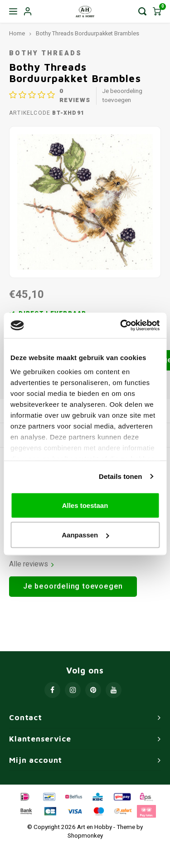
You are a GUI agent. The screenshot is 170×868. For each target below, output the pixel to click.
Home (17, 34)
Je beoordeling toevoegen (122, 96)
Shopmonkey (85, 836)
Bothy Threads (45, 53)
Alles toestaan (85, 505)
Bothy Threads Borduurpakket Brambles (87, 34)
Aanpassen (85, 535)
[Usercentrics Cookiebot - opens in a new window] (121, 326)
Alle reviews (32, 564)
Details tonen (120, 476)
